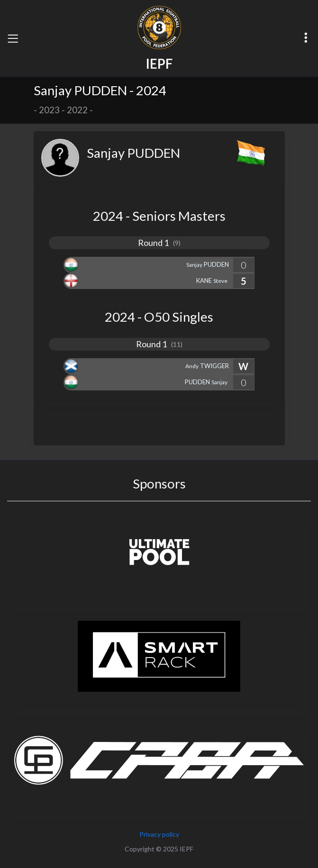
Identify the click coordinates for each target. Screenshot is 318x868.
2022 (77, 110)
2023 (49, 110)
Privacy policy (159, 834)
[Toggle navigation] (13, 38)
